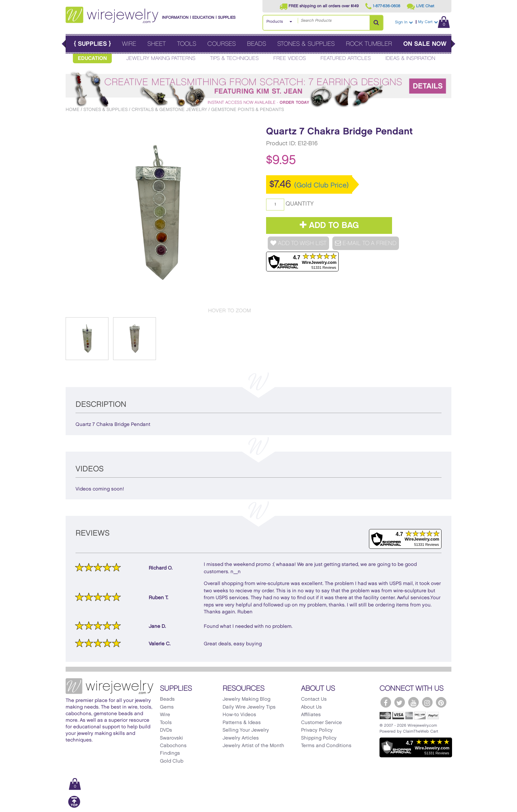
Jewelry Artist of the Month (253, 746)
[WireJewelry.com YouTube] (413, 702)
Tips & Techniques (234, 58)
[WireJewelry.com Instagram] (427, 702)
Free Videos (290, 58)
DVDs (166, 730)
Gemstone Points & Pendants (247, 110)
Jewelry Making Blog (246, 699)
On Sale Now (425, 44)
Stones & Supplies (306, 44)
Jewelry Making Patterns (161, 58)
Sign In (404, 22)
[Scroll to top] (74, 807)
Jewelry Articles (241, 738)
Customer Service (321, 723)
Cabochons (173, 746)
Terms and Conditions (326, 746)
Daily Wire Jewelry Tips (249, 707)
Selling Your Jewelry (246, 730)
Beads (257, 44)
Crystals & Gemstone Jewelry (169, 110)
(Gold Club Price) (321, 185)
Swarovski (171, 738)
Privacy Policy (317, 730)
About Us (311, 707)
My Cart (434, 22)
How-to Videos (239, 715)
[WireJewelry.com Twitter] (400, 702)
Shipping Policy (319, 738)
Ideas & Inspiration (410, 58)
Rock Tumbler (369, 44)
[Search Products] (376, 23)
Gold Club (172, 761)
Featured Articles (346, 58)
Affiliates (311, 715)
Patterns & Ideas (242, 723)
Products (275, 22)
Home (73, 110)
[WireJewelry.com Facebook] (386, 702)
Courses (222, 44)
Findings (170, 753)
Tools (187, 44)
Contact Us (314, 699)
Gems (167, 707)
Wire (129, 44)
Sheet (157, 44)
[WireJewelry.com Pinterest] (441, 702)
